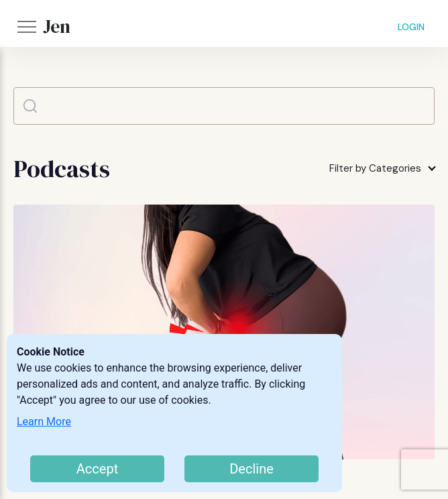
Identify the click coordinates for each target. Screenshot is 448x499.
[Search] (224, 106)
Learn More (44, 422)
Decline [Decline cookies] (251, 469)
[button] (27, 27)
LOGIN (411, 27)
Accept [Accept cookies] (97, 469)
